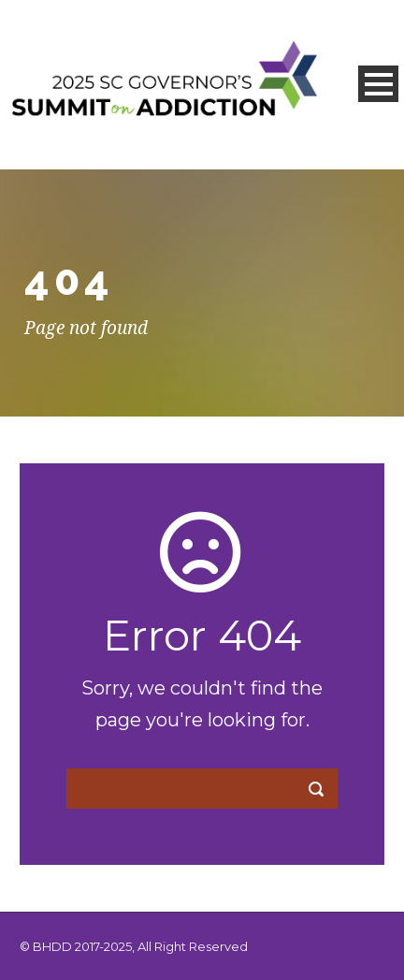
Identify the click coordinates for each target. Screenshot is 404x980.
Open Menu (378, 84)
